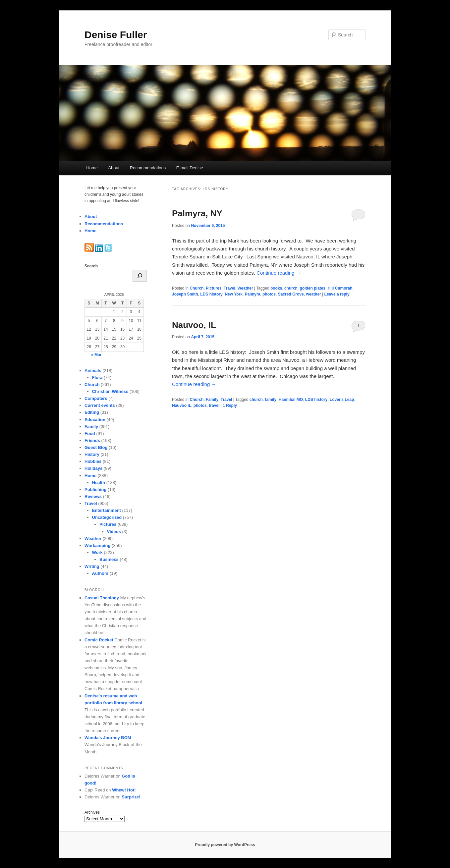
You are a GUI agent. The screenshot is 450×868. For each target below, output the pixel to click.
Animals (93, 371)
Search (91, 266)
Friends (92, 440)
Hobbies (93, 461)
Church (197, 288)
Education (95, 420)
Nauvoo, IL (194, 325)
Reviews (93, 496)
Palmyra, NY (197, 213)
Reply (230, 406)
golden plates (313, 288)
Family (212, 400)
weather (313, 294)
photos (269, 294)
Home (92, 168)
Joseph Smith (185, 294)
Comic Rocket (99, 640)
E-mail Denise (190, 168)
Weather (245, 288)
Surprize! (131, 797)
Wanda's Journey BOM (108, 738)
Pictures (214, 288)
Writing (92, 566)
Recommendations (148, 168)
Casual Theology (102, 598)
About (114, 168)
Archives (92, 812)
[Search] (140, 276)
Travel (229, 288)
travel (214, 406)
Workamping (98, 545)
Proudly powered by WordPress (225, 845)
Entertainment (107, 510)
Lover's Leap (342, 400)
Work (97, 552)
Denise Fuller (116, 35)
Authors (100, 573)
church (291, 288)
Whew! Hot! (124, 790)
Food (90, 434)
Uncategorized (107, 517)
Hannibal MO (291, 400)
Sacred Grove (291, 294)
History (92, 454)
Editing (92, 412)
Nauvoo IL (182, 406)
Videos (114, 532)
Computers (96, 398)
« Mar (96, 355)
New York (234, 294)
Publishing (95, 489)
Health (99, 483)
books (276, 288)
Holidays (93, 468)
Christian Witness (110, 391)
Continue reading (279, 273)
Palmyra (253, 294)
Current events (100, 405)
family (271, 400)
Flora (97, 378)
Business (109, 559)
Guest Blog (96, 447)
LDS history (211, 294)
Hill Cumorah (340, 288)
